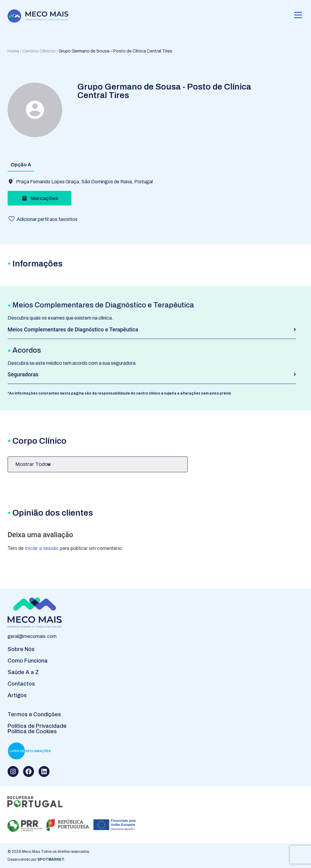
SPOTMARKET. (51, 860)
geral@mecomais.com (32, 636)
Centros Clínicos (39, 51)
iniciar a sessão (42, 548)
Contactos (21, 684)
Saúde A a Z (23, 672)
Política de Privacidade (37, 726)
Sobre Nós (21, 649)
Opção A (21, 165)
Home (13, 51)
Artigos (17, 695)
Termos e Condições (34, 714)
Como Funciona (28, 661)
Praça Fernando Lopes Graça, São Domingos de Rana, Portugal (84, 182)
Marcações (39, 198)
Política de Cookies (32, 731)
